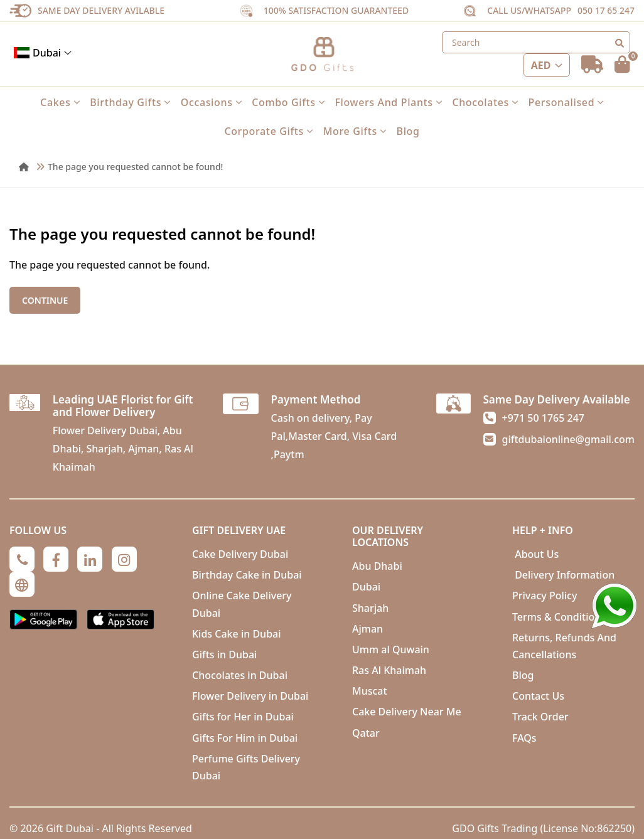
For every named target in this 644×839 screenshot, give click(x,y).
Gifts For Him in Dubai (245, 738)
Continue (45, 300)
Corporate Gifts (268, 131)
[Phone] (22, 559)
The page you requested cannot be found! (135, 167)
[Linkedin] (90, 559)
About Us (535, 554)
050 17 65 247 (606, 10)
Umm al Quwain (391, 649)
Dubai (43, 53)
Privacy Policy (545, 596)
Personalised (566, 102)
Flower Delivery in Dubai (250, 696)
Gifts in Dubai (224, 655)
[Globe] (22, 584)
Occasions (212, 102)
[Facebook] (56, 559)
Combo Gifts (288, 102)
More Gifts (355, 131)
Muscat (370, 691)
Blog (408, 131)
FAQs (524, 738)
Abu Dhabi (377, 566)
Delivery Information (563, 575)
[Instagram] (124, 559)
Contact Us (538, 696)
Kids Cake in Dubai (237, 634)
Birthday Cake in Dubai (247, 575)
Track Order (540, 717)
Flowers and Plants (388, 102)
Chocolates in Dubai (240, 675)
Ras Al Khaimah (389, 670)
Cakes (60, 102)
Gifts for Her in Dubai (243, 717)
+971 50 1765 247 (543, 418)
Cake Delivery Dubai (240, 554)
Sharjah (370, 608)
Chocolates (485, 102)
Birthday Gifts (130, 102)
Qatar (366, 733)
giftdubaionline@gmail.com (568, 439)
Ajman (368, 629)
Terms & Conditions (559, 617)
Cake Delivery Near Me (407, 712)
